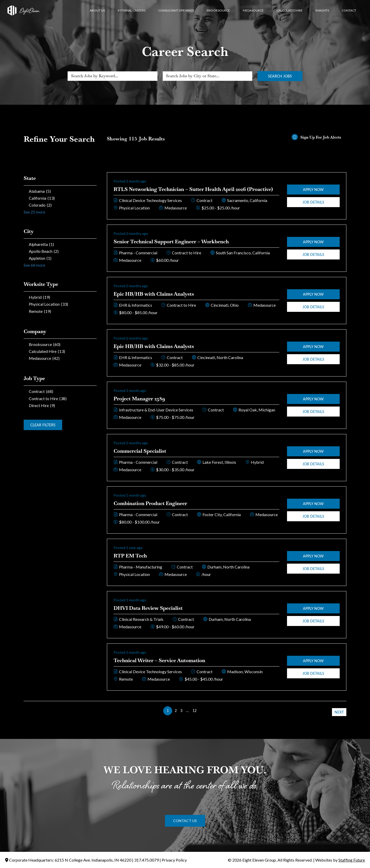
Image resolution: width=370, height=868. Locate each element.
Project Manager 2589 (139, 399)
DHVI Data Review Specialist (148, 608)
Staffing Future (352, 860)
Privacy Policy (174, 860)
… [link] (187, 711)
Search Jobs (280, 76)
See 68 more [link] (34, 265)
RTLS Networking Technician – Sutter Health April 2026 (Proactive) (193, 189)
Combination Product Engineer (150, 503)
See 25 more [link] (34, 212)
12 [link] (195, 711)
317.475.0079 (146, 860)
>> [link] (202, 711)
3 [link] (181, 711)
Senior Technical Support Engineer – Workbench (171, 242)
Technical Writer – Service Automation (159, 660)
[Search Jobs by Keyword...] (112, 76)
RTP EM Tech (130, 556)
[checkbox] (60, 191)
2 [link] (176, 711)
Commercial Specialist (140, 451)
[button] (185, 821)
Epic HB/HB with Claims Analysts (154, 294)
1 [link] (168, 711)
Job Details (313, 202)
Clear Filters (43, 425)
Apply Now (313, 190)
